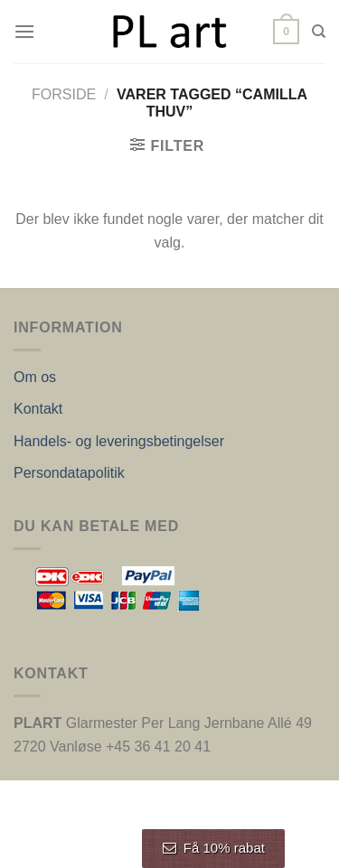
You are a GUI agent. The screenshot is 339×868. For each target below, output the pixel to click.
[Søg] (319, 32)
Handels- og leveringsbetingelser (119, 441)
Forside (64, 94)
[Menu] (24, 31)
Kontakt (38, 409)
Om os (35, 377)
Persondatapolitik (69, 473)
